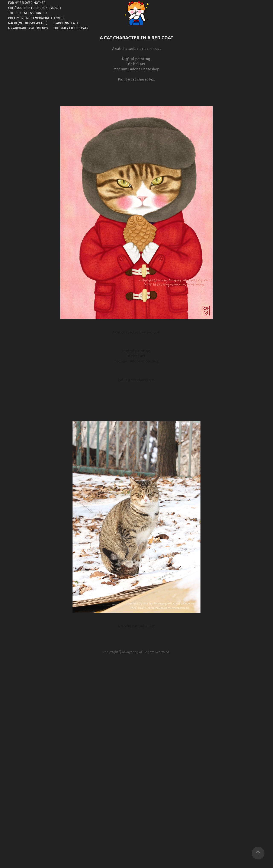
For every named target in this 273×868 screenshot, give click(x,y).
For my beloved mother (27, 2)
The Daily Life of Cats (71, 28)
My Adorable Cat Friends (28, 28)
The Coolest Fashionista (28, 13)
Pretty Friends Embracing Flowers (36, 18)
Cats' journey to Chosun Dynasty (35, 8)
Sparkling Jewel (66, 23)
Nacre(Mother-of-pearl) (28, 23)
